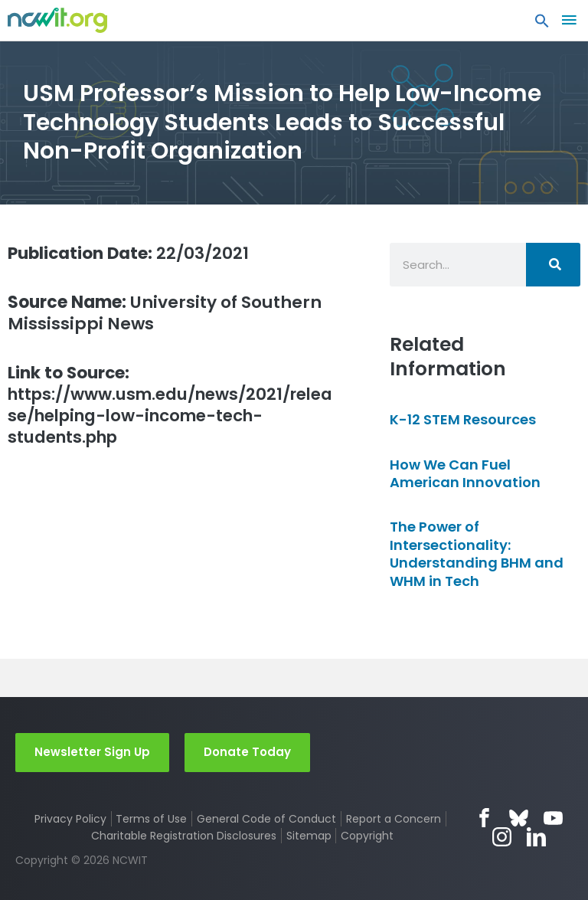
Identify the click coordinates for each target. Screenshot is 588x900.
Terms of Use (151, 819)
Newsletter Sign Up (92, 752)
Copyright (367, 836)
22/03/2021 (130, 253)
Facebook (484, 818)
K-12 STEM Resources (463, 419)
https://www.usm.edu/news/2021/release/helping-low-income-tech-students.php (169, 406)
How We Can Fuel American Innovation (465, 473)
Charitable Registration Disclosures (184, 836)
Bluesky (519, 818)
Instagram (502, 837)
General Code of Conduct (266, 819)
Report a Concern (394, 819)
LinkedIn (536, 837)
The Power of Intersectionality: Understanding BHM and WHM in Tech (477, 553)
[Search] (553, 265)
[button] (542, 25)
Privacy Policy (70, 819)
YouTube (553, 818)
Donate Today (247, 752)
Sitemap (309, 836)
